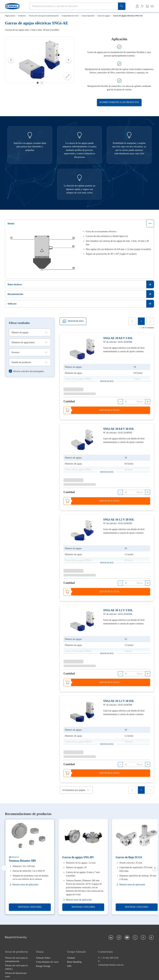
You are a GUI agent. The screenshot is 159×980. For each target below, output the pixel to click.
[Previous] (11, 60)
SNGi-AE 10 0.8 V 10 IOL (119, 429)
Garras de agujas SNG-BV (78, 857)
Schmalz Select (43, 958)
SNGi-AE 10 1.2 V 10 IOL (119, 701)
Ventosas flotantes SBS (22, 861)
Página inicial (10, 16)
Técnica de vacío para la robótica (16, 967)
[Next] (68, 60)
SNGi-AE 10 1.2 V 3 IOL (118, 610)
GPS (69, 966)
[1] (141, 321)
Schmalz (71, 958)
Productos (22, 16)
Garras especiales (88, 16)
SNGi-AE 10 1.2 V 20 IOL (119, 520)
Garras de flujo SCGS (129, 857)
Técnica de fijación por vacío (16, 975)
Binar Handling (74, 962)
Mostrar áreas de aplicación (24, 884)
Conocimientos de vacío (47, 962)
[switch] (26, 371)
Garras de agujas (104, 16)
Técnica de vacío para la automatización (44, 16)
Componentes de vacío (70, 16)
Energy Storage (43, 966)
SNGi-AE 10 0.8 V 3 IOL (118, 338)
